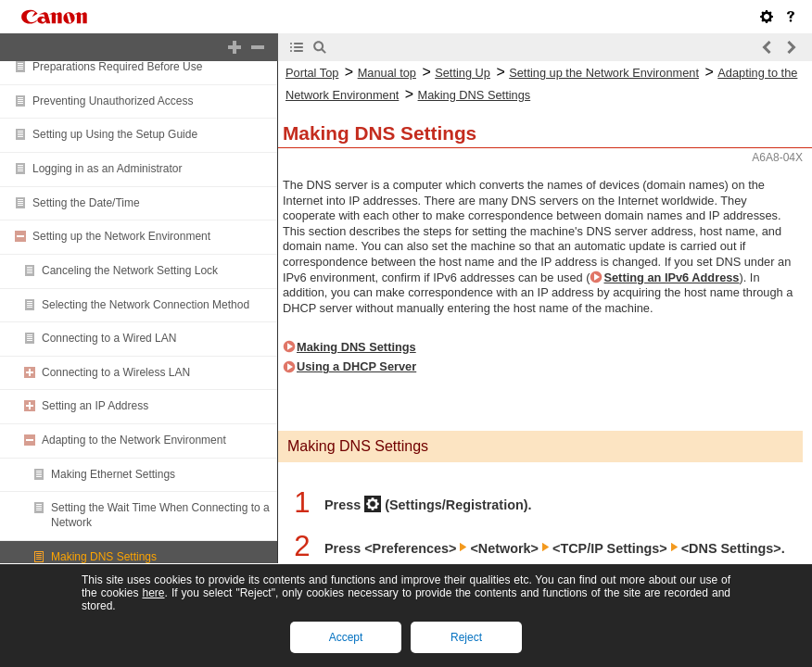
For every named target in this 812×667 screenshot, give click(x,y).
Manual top (387, 73)
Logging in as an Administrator (107, 169)
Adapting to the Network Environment (134, 440)
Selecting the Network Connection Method (146, 305)
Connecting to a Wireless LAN (116, 372)
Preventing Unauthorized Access (113, 101)
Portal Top (312, 73)
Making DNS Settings (104, 557)
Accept (346, 637)
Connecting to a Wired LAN (109, 338)
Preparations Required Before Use (117, 67)
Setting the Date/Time (86, 203)
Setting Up (463, 73)
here (153, 593)
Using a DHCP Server (356, 366)
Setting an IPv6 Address (671, 277)
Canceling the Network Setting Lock (130, 271)
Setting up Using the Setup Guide (115, 134)
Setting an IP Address (95, 406)
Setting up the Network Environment (121, 236)
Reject (466, 637)
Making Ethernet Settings (113, 474)
